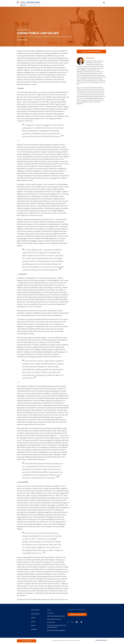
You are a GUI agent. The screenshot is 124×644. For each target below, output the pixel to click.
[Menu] (18, 3)
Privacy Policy (51, 622)
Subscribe (34, 629)
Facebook (68, 622)
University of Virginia (23, 2)
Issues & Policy (35, 614)
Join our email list (27, 641)
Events (33, 622)
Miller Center (33, 2)
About (49, 610)
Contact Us (50, 613)
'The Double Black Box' (23, 30)
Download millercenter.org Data (56, 630)
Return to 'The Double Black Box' (91, 51)
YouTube (77, 622)
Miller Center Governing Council (56, 616)
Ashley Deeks (23, 40)
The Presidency (35, 610)
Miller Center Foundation (54, 619)
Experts (33, 618)
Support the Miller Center (77, 614)
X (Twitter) (72, 622)
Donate (33, 625)
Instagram (81, 622)
